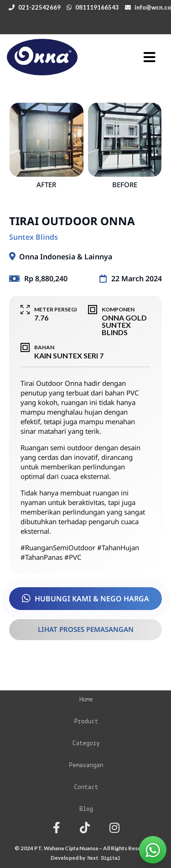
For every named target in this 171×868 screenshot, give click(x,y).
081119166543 (97, 7)
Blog (86, 809)
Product (86, 722)
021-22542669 (39, 7)
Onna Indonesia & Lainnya (66, 257)
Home (86, 700)
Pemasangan (86, 765)
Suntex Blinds (34, 237)
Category (86, 744)
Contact (86, 787)
